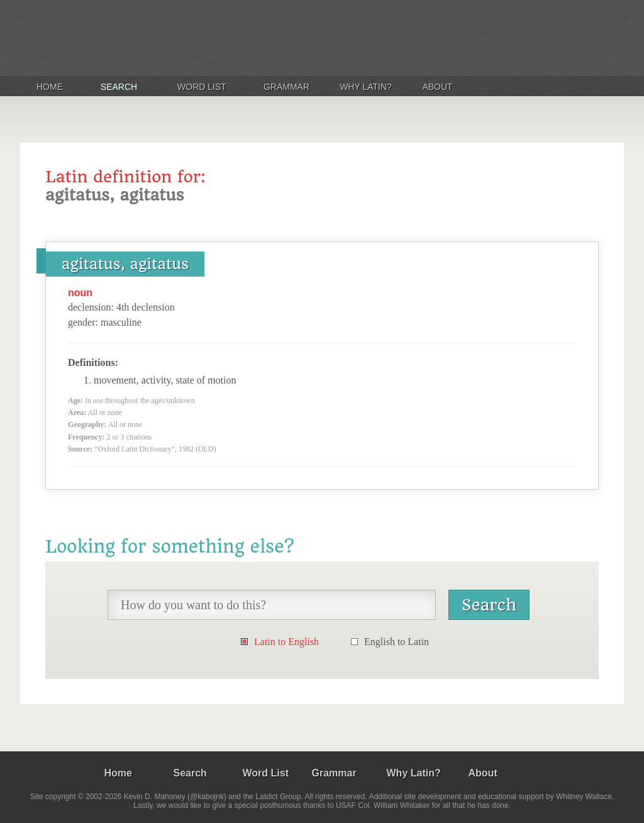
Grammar (286, 87)
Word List (202, 87)
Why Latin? (366, 87)
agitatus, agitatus (125, 264)
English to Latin (397, 642)
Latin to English (286, 642)
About (437, 87)
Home (50, 87)
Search (119, 87)
